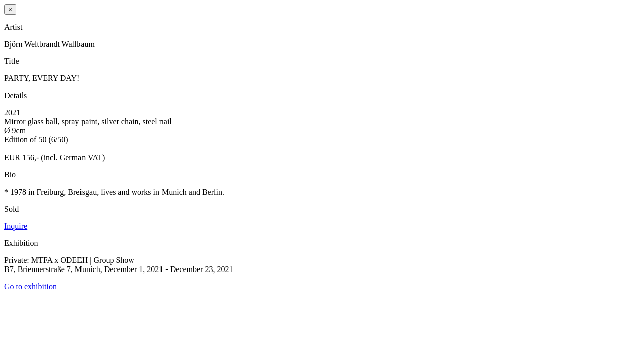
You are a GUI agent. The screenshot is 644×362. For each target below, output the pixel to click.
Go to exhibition (30, 286)
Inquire (16, 226)
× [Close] (10, 9)
